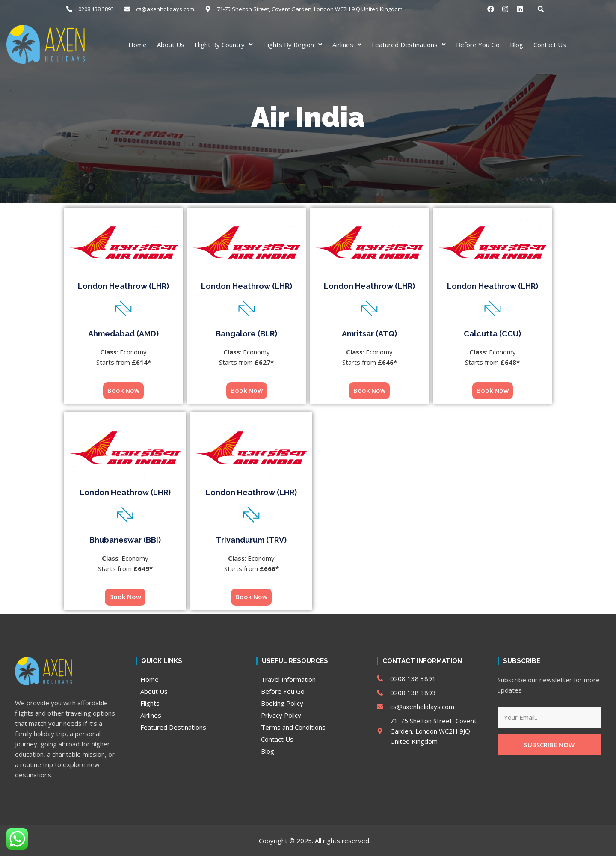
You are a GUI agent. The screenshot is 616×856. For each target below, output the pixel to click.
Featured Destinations (409, 44)
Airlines (347, 44)
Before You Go (478, 44)
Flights (150, 703)
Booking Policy (282, 703)
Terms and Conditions (293, 727)
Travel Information (288, 679)
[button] (541, 9)
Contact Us (550, 44)
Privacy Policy (281, 715)
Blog (517, 44)
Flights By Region (293, 44)
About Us (171, 44)
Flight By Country (224, 44)
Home (138, 44)
